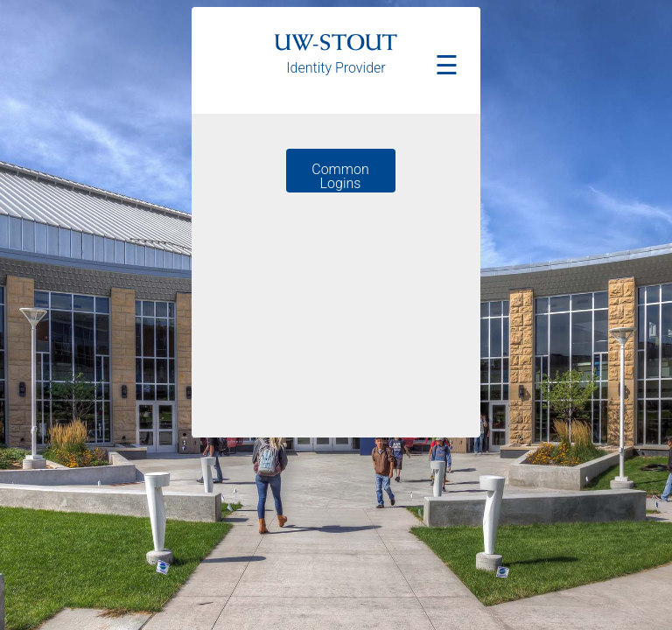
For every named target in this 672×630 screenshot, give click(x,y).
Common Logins (340, 176)
